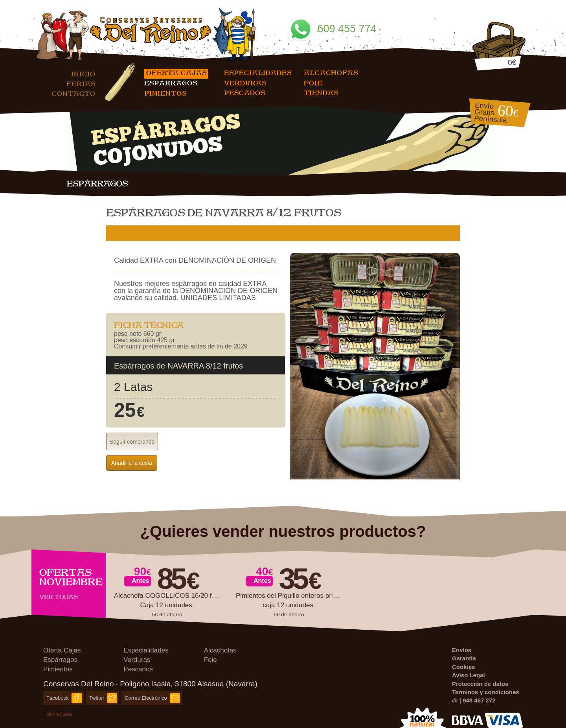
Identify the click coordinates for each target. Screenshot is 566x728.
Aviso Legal (469, 675)
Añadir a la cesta (132, 463)
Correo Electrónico (146, 698)
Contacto (74, 93)
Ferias (81, 84)
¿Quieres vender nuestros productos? (283, 531)
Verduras (245, 83)
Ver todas (59, 597)
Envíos (462, 650)
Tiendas (321, 93)
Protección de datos (480, 684)
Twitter (97, 698)
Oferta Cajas (176, 73)
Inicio (83, 74)
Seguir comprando (132, 442)
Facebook (58, 698)
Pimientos (165, 93)
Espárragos (171, 83)
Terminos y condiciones (486, 692)
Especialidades (258, 73)
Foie (313, 83)
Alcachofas (331, 73)
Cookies (463, 667)
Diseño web (59, 714)
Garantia (464, 658)
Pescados (245, 93)
